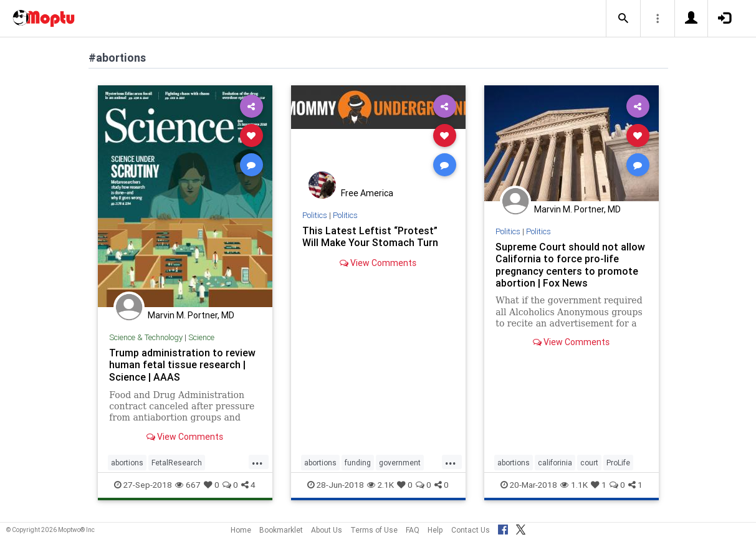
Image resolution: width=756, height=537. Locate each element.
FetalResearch (177, 463)
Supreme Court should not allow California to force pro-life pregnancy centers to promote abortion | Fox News (570, 264)
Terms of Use (374, 530)
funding (358, 463)
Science (201, 337)
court (589, 463)
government (400, 463)
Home (241, 530)
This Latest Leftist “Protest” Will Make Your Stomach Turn (370, 236)
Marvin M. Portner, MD (191, 315)
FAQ (413, 530)
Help (435, 530)
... (257, 462)
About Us (327, 530)
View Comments (185, 437)
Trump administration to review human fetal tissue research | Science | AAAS (182, 364)
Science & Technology (146, 337)
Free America (367, 193)
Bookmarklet (281, 530)
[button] (623, 19)
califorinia (555, 463)
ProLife (618, 463)
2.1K (380, 485)
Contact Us (471, 530)
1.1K (574, 485)
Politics (315, 215)
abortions (127, 463)
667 (188, 485)
